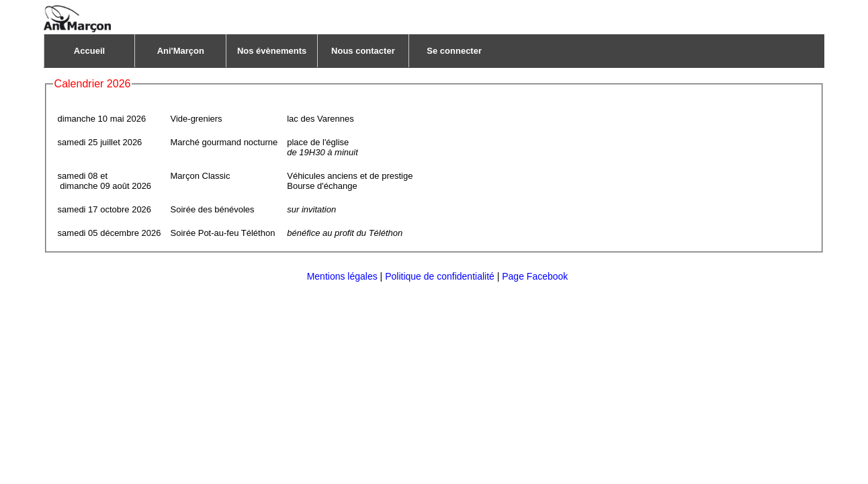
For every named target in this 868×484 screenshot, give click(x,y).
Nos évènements (272, 51)
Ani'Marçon (181, 51)
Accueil (89, 51)
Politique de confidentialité (440, 276)
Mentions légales (342, 276)
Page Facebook (535, 276)
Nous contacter (363, 51)
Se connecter (454, 51)
